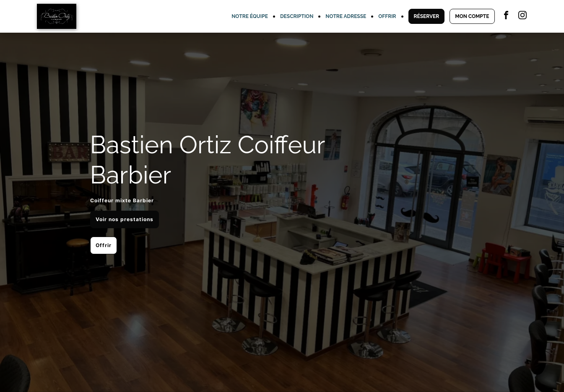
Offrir (104, 245)
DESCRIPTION (297, 16)
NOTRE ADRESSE (346, 16)
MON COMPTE (472, 16)
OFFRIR (387, 16)
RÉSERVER (427, 16)
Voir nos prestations (125, 219)
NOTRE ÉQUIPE (250, 16)
